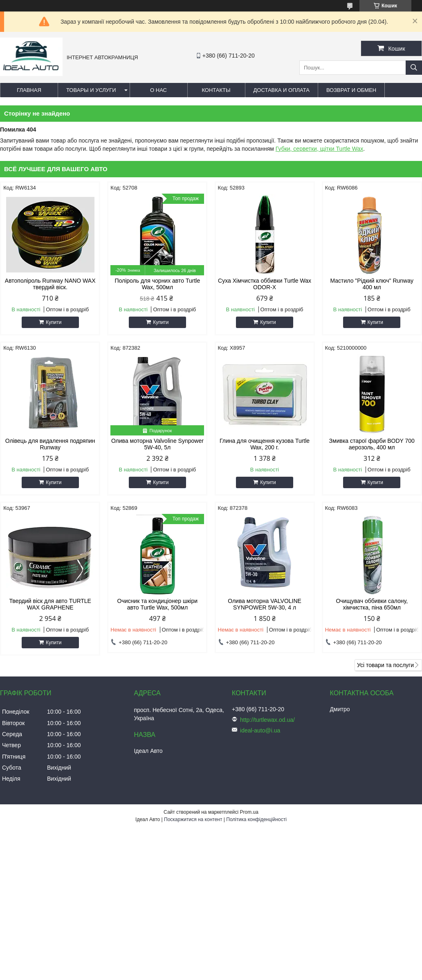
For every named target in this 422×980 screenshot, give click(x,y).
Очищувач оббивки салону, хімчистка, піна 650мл (372, 604)
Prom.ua (249, 812)
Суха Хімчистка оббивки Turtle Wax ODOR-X (265, 284)
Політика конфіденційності (256, 819)
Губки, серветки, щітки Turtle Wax (319, 149)
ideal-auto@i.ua (260, 730)
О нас (158, 90)
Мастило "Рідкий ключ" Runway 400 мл (372, 284)
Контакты (216, 90)
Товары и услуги (91, 90)
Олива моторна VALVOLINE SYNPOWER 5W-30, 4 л (265, 604)
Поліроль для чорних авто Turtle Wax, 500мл (158, 284)
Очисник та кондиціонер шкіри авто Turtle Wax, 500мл (157, 604)
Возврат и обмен (351, 90)
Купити (54, 322)
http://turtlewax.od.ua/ (267, 720)
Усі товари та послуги (385, 665)
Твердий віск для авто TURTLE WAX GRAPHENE (50, 604)
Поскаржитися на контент (193, 819)
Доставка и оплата (282, 90)
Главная (29, 90)
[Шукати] (414, 68)
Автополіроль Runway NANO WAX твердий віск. (50, 284)
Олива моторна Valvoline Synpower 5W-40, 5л (157, 444)
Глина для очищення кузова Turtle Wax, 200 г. (265, 444)
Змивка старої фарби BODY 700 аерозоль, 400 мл (372, 444)
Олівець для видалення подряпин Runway (50, 444)
